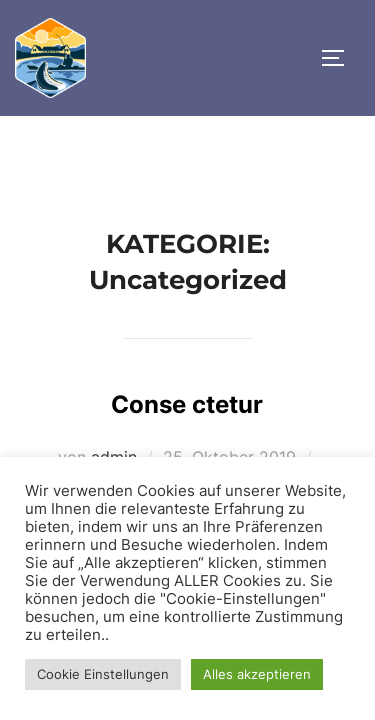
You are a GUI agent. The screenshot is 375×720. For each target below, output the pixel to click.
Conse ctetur (187, 404)
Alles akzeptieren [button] (257, 674)
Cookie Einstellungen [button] (103, 674)
